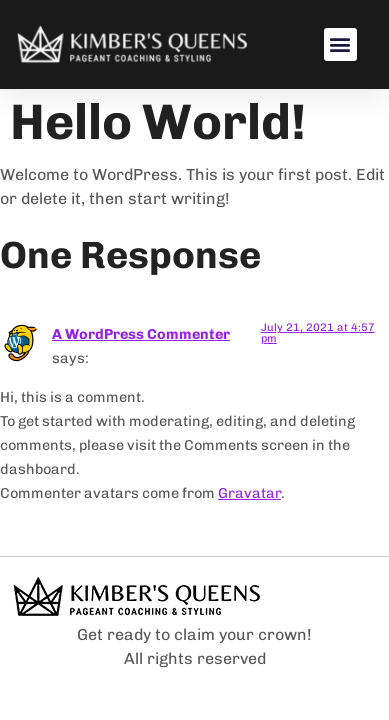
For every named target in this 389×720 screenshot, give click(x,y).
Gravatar (249, 493)
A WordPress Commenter (141, 334)
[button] (340, 44)
